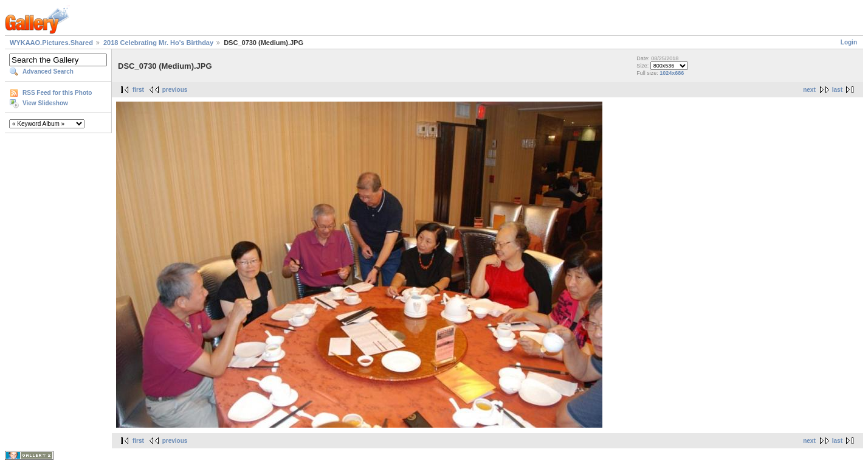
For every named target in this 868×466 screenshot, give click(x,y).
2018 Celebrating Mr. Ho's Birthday (158, 43)
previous (175, 90)
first (138, 90)
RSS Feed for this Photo (57, 93)
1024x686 (672, 73)
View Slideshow (45, 103)
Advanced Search (48, 71)
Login (849, 42)
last (837, 90)
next (809, 90)
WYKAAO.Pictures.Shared (51, 43)
